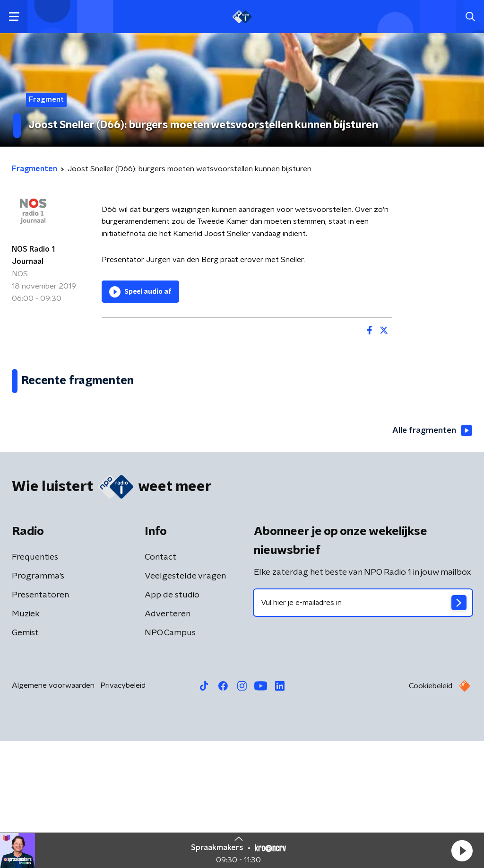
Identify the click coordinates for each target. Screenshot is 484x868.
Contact (160, 684)
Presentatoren (40, 722)
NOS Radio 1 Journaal (33, 255)
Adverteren (168, 741)
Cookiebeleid (431, 813)
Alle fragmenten (431, 558)
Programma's (38, 703)
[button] (462, 850)
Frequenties (35, 684)
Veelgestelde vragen (185, 703)
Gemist (25, 760)
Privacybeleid (123, 813)
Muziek (26, 741)
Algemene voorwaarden (53, 813)
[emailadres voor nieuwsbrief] (363, 730)
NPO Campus (170, 760)
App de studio (172, 722)
